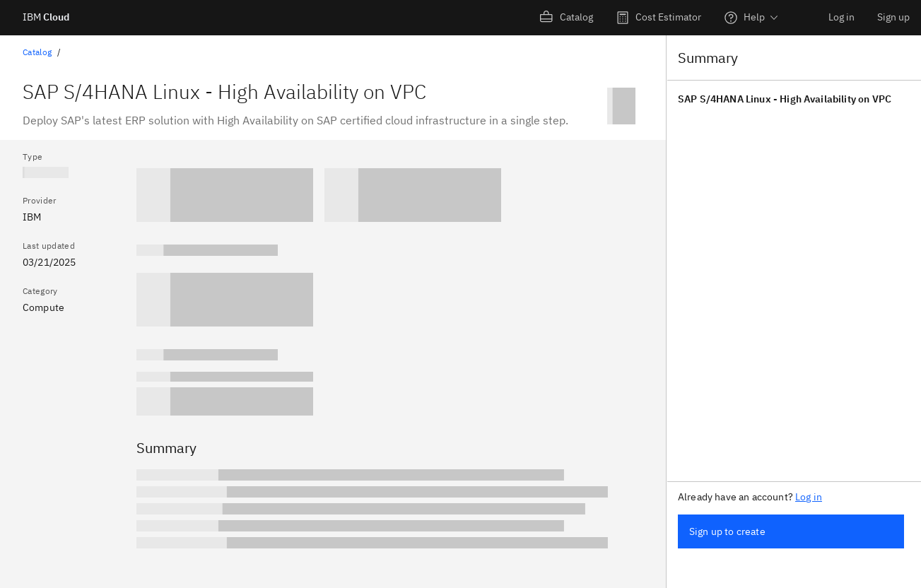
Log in (841, 17)
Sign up (893, 17)
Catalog (37, 52)
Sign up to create (727, 531)
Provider (40, 200)
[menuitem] (567, 18)
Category (40, 291)
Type (33, 157)
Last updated (49, 246)
